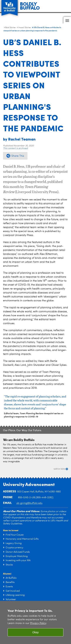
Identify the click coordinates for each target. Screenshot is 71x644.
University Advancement (29, 484)
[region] (35, 622)
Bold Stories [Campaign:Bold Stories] (10, 28)
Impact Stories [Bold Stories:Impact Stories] (24, 28)
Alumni (7, 573)
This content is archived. (16, 148)
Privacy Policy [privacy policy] (38, 623)
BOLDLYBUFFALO (30, 6)
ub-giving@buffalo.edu (29, 503)
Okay (36, 632)
